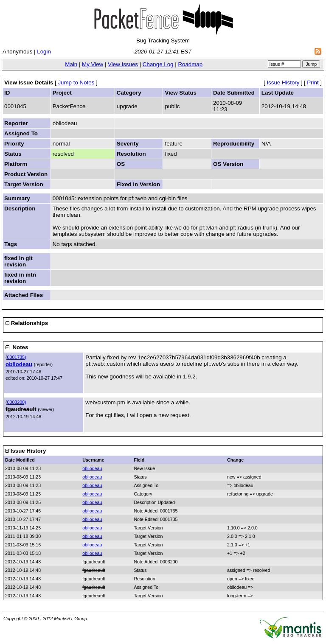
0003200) (17, 402)
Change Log (158, 64)
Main (71, 64)
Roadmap (190, 64)
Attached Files (24, 295)
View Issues (123, 64)
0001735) (17, 357)
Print (313, 83)
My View (93, 64)
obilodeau (19, 364)
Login (44, 52)
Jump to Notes (76, 83)
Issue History (283, 83)
